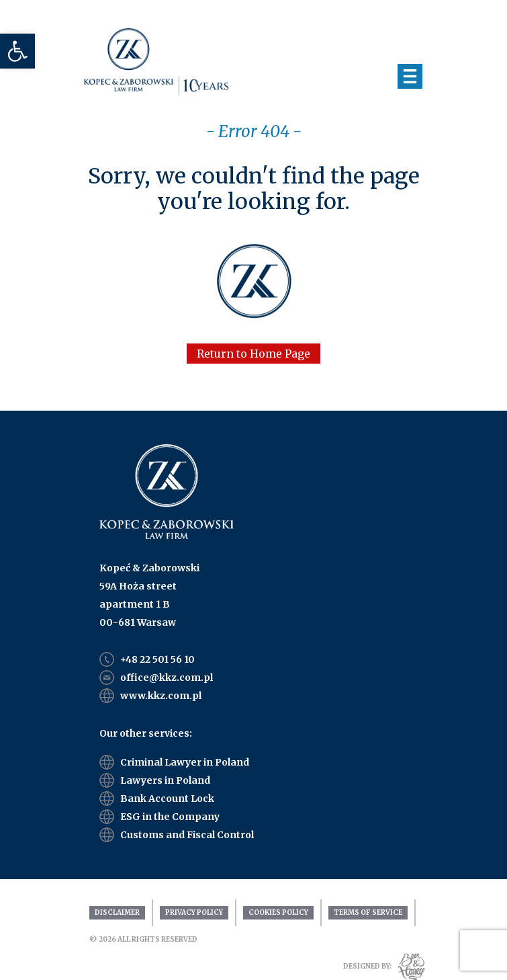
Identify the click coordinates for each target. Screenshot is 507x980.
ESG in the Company (170, 817)
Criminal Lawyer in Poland (185, 762)
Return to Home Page (253, 354)
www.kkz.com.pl (161, 696)
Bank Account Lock (167, 799)
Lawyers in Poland (165, 780)
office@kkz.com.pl (167, 678)
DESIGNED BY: (367, 966)
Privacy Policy (194, 912)
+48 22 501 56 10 (157, 659)
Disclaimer (117, 912)
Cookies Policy (278, 912)
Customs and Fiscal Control (187, 835)
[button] (17, 51)
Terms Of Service (368, 912)
